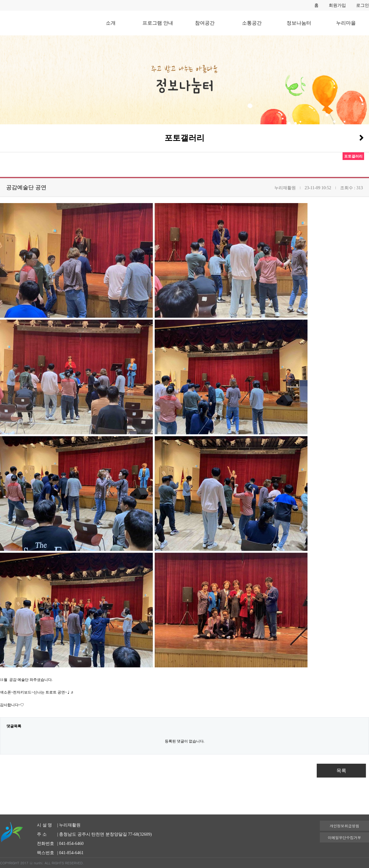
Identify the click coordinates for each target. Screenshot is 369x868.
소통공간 (252, 23)
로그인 (363, 5)
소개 (111, 23)
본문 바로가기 (0, 0)
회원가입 (337, 5)
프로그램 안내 (158, 23)
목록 (341, 771)
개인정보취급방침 (344, 826)
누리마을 (346, 23)
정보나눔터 (299, 23)
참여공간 (205, 23)
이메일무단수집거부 (344, 837)
